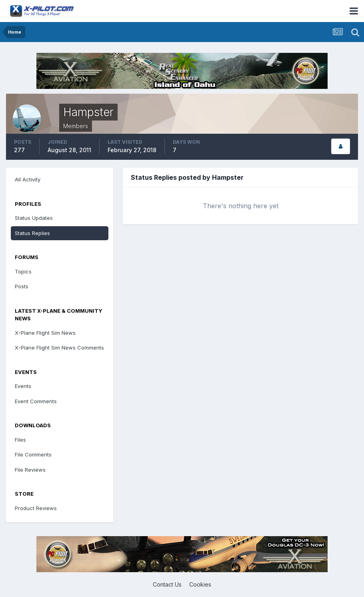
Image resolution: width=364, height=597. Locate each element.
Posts (22, 286)
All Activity (28, 179)
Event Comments (36, 401)
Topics (23, 271)
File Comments (33, 454)
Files (20, 440)
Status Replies (32, 233)
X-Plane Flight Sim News (45, 333)
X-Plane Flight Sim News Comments (59, 348)
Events (23, 386)
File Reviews (30, 470)
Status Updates (34, 218)
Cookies (200, 584)
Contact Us (167, 584)
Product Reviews (36, 508)
